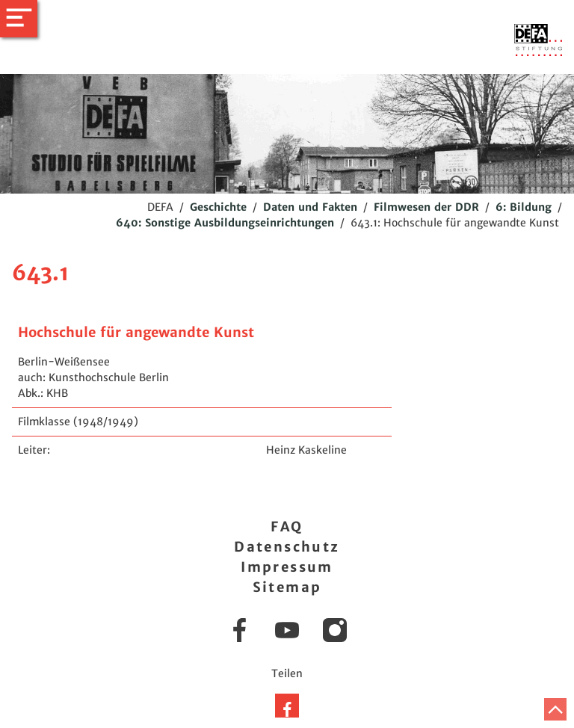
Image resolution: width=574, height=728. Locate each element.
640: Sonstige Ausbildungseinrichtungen (225, 223)
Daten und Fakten (310, 207)
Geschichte (218, 207)
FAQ (287, 527)
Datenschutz (287, 547)
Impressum (287, 567)
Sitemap (287, 587)
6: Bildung (524, 207)
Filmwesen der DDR (426, 207)
